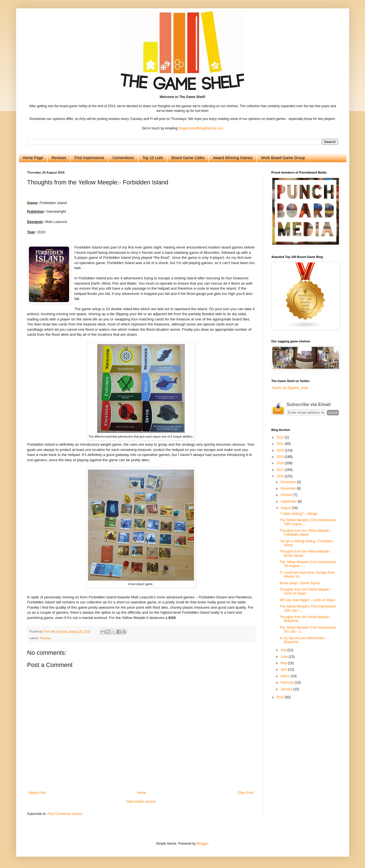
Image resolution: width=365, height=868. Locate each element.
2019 (281, 457)
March (285, 676)
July (284, 650)
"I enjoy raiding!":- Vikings (298, 514)
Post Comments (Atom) (65, 814)
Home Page (33, 158)
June (284, 657)
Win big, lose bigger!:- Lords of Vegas (307, 600)
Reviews (59, 158)
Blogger (202, 844)
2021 (281, 444)
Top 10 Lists (153, 158)
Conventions (123, 158)
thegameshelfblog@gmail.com (201, 128)
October (287, 495)
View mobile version (141, 802)
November (289, 488)
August (286, 508)
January (287, 689)
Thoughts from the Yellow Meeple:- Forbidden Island (305, 533)
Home (142, 793)
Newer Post (37, 793)
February (287, 683)
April (284, 669)
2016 (281, 476)
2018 (281, 463)
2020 (281, 450)
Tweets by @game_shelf (290, 388)
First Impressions (89, 158)
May (284, 663)
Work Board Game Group (283, 158)
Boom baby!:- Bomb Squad (299, 583)
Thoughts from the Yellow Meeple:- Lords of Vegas (305, 591)
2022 (281, 437)
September (289, 501)
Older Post (246, 793)
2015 (281, 697)
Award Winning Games (233, 158)
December (289, 482)
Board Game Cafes (188, 158)
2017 (281, 470)
